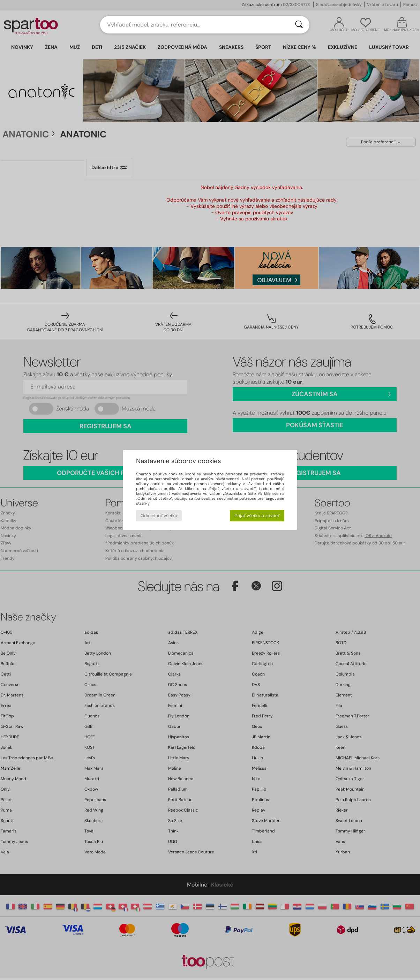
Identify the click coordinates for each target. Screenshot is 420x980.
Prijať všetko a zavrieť (257, 516)
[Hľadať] (299, 25)
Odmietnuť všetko (159, 516)
